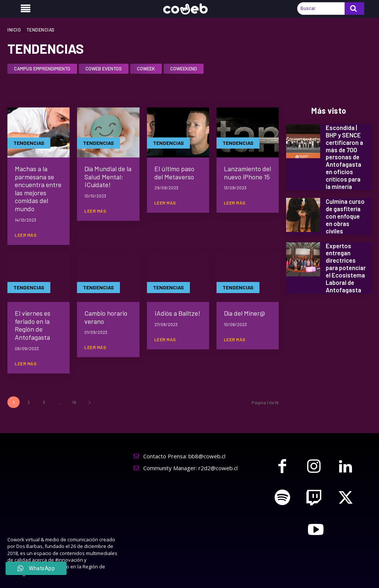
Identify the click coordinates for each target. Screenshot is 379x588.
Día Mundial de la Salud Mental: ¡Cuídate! (108, 177)
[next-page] (89, 402)
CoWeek (146, 69)
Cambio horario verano (106, 317)
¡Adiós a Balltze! (177, 313)
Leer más (26, 235)
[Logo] (189, 9)
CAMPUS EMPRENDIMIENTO (42, 69)
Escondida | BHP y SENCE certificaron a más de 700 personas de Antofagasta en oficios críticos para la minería (344, 156)
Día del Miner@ (244, 313)
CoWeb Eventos (104, 69)
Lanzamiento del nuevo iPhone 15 (247, 173)
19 (74, 402)
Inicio (14, 30)
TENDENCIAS (29, 143)
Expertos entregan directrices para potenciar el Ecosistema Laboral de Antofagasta (346, 263)
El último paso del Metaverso (174, 173)
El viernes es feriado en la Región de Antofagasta (33, 325)
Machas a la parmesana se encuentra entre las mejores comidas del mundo (38, 189)
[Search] (354, 9)
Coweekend (184, 69)
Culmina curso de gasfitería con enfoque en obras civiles (345, 213)
